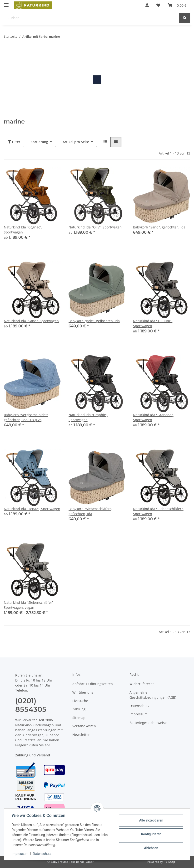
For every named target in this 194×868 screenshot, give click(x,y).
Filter (14, 142)
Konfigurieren (151, 834)
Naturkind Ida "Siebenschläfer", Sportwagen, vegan (29, 605)
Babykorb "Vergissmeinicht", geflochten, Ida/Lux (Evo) (26, 417)
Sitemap (79, 718)
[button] (147, 5)
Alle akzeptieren (151, 820)
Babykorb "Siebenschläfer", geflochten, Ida (90, 511)
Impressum (20, 854)
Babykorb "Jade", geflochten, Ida (94, 321)
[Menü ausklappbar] (6, 3)
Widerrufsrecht (142, 684)
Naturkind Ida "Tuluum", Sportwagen (153, 323)
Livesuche (80, 701)
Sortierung (39, 142)
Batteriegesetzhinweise (148, 723)
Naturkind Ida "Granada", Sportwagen (153, 417)
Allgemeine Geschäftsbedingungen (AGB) (153, 695)
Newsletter (81, 735)
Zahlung (79, 709)
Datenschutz (42, 854)
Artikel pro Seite (76, 142)
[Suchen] (185, 18)
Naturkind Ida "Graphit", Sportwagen (88, 417)
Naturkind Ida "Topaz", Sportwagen (32, 509)
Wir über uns (83, 692)
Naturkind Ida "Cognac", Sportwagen (23, 230)
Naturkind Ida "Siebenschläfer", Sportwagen (158, 511)
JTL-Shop (169, 862)
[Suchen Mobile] (92, 18)
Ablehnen (151, 848)
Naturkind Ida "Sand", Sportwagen (31, 321)
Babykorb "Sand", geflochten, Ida (159, 227)
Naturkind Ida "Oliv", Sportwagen (95, 227)
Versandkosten (84, 726)
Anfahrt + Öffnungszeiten (93, 684)
